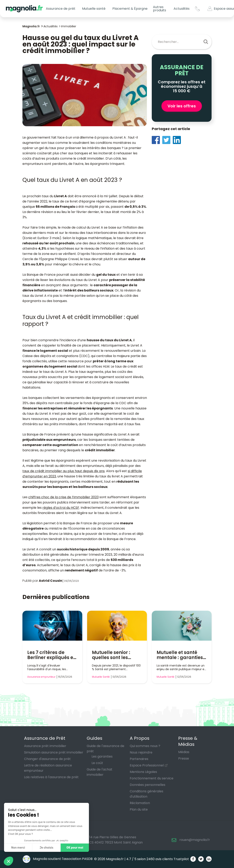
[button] (8, 861)
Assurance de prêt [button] (61, 9)
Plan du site (139, 809)
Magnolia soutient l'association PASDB (57, 859)
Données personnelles (148, 785)
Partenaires (139, 759)
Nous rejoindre (141, 752)
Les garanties (102, 756)
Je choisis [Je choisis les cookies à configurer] (46, 848)
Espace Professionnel (147, 765)
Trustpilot (181, 859)
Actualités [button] (182, 9)
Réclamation (140, 803)
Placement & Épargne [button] (130, 9)
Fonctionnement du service (152, 778)
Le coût (97, 763)
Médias (184, 752)
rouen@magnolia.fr (195, 840)
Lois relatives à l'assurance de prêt (51, 777)
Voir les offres (182, 106)
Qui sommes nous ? (145, 746)
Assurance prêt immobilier (45, 746)
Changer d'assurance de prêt (47, 759)
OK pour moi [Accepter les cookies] (75, 848)
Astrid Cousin (51, 581)
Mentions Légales (143, 772)
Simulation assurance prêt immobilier (54, 752)
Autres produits (160, 9)
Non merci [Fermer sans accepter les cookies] (18, 848)
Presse (184, 758)
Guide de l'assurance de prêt (105, 749)
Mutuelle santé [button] (94, 9)
